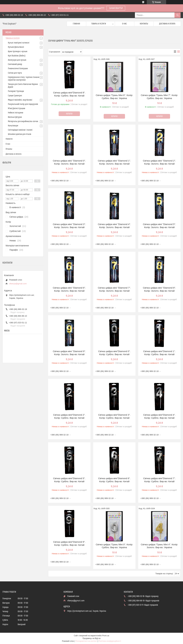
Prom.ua (106, 636)
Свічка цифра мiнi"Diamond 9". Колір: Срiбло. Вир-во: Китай (69, 543)
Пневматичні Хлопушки (18, 69)
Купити (69, 114)
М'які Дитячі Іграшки (17, 108)
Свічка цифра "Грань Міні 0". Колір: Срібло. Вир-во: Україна (114, 546)
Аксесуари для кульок (17, 60)
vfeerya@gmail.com (18, 284)
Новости (9, 139)
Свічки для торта (15, 73)
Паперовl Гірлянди (16, 91)
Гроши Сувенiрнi (15, 96)
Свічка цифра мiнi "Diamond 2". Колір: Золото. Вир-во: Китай (159, 162)
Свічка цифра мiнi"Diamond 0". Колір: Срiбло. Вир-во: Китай (114, 353)
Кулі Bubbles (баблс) (17, 56)
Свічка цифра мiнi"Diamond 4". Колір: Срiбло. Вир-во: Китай (159, 416)
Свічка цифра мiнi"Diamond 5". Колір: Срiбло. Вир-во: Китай (69, 480)
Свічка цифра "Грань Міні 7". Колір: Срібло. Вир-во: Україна (159, 97)
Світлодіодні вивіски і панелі (20, 130)
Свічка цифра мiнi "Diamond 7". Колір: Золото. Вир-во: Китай (114, 289)
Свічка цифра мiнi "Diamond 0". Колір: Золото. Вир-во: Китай (69, 162)
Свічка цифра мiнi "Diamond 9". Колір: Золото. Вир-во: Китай (69, 353)
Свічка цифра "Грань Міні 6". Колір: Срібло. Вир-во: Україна (114, 97)
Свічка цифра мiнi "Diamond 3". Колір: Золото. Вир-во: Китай (69, 226)
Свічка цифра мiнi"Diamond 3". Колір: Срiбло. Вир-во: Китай (114, 416)
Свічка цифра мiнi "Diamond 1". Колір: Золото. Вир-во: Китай (114, 162)
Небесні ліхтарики (16, 113)
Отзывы (9, 149)
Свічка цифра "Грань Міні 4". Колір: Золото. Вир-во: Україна (159, 546)
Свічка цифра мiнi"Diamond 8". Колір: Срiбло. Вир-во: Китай (69, 94)
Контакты (144, 24)
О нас (124, 24)
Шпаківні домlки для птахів (20, 134)
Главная (76, 24)
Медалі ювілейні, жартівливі (20, 100)
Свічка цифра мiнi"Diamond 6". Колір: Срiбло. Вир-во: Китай (114, 480)
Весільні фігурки (15, 117)
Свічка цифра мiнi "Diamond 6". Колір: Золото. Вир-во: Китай (69, 289)
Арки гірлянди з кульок (18, 51)
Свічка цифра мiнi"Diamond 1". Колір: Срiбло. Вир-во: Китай (159, 353)
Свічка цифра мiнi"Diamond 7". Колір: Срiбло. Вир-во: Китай (159, 480)
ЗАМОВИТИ (116, 8)
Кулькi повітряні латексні (19, 43)
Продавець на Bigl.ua (91, 638)
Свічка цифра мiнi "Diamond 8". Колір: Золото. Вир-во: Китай (159, 289)
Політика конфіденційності (110, 641)
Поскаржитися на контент (86, 641)
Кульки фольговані (16, 47)
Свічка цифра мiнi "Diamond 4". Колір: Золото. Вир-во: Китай (114, 226)
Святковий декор (15, 64)
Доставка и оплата (167, 24)
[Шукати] (178, 15)
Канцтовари (13, 126)
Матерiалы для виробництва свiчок (23, 121)
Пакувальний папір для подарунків (23, 104)
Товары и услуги (99, 24)
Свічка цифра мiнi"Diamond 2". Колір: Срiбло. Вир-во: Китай (69, 416)
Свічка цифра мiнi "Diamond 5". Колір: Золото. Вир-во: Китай (159, 226)
